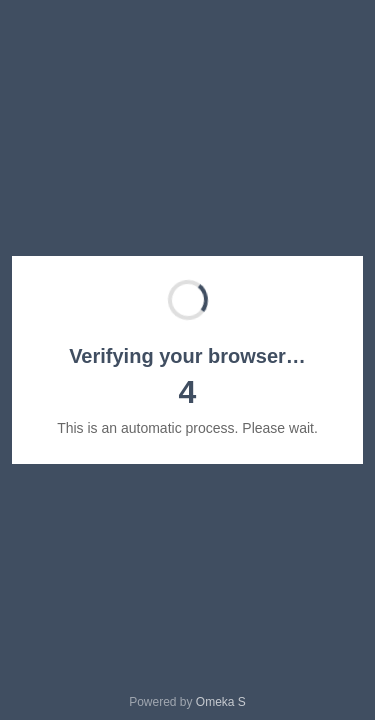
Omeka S (221, 702)
